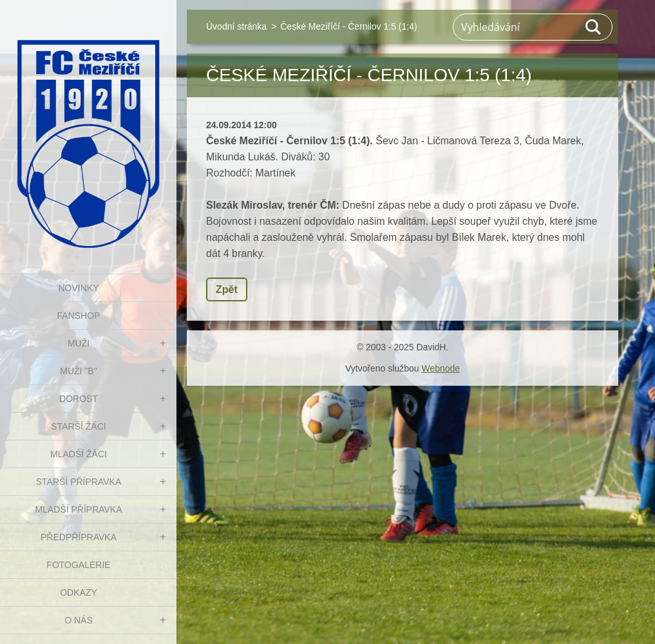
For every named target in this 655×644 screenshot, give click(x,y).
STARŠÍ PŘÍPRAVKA (79, 482)
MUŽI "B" (78, 371)
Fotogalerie (78, 565)
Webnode (441, 368)
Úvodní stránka (236, 26)
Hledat (594, 27)
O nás (79, 620)
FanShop (79, 316)
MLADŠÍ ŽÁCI (79, 454)
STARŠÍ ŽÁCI (78, 426)
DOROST (79, 399)
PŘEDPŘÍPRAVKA (79, 537)
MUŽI (79, 343)
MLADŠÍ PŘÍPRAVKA (78, 509)
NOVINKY (78, 288)
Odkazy (79, 592)
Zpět (227, 289)
